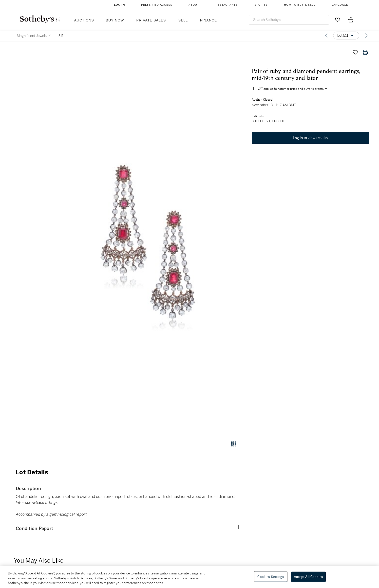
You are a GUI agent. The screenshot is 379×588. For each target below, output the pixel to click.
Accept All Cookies (308, 577)
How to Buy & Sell (300, 5)
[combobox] (289, 20)
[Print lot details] (365, 52)
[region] (189, 577)
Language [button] (340, 5)
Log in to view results (310, 138)
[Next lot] (366, 36)
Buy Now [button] (115, 20)
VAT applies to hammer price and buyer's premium (292, 89)
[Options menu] (346, 36)
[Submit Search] (323, 20)
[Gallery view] (234, 444)
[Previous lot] (326, 36)
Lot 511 (58, 36)
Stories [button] (261, 5)
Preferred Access (157, 5)
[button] (148, 241)
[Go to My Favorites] (338, 20)
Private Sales (151, 20)
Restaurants (227, 5)
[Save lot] (355, 52)
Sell (183, 20)
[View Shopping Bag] (351, 20)
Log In (120, 5)
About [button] (194, 5)
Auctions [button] (84, 20)
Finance (208, 20)
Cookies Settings (271, 577)
